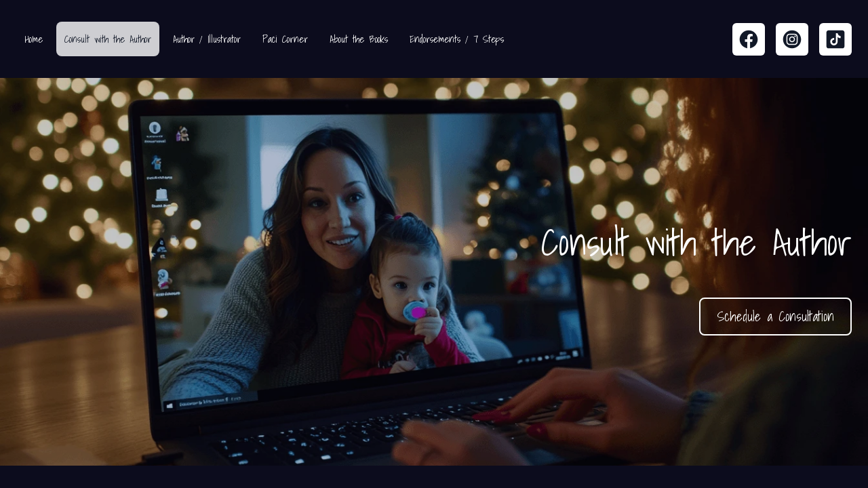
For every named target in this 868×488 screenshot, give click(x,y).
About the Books (359, 39)
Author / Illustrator (207, 39)
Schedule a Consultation (775, 317)
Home (34, 39)
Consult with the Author (108, 39)
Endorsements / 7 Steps (457, 39)
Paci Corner (285, 39)
